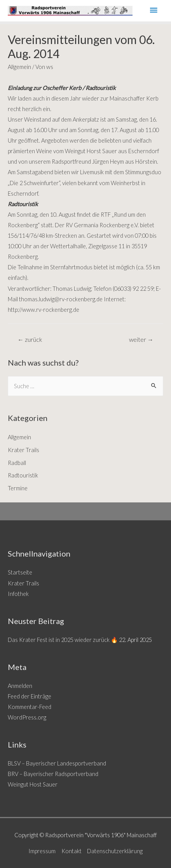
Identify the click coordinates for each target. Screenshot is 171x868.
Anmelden (20, 686)
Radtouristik (23, 475)
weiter (141, 339)
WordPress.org (27, 717)
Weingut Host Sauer (33, 784)
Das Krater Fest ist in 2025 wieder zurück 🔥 (63, 640)
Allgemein (19, 67)
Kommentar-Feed (30, 707)
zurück (30, 339)
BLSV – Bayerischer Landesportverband (57, 763)
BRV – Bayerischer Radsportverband (53, 774)
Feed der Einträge (30, 696)
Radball (17, 463)
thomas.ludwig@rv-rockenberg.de (61, 299)
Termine (18, 488)
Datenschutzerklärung (115, 851)
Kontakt (72, 851)
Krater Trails (24, 450)
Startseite (20, 572)
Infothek (18, 594)
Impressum (42, 851)
